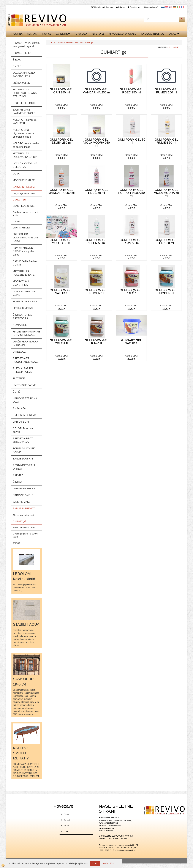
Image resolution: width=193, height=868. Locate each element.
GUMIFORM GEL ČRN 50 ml (167, 241)
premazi (17, 221)
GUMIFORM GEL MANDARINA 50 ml (61, 191)
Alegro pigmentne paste (24, 194)
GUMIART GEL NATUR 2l (131, 342)
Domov (52, 42)
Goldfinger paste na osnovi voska (25, 214)
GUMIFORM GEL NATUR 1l (62, 292)
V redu (95, 863)
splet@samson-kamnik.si (125, 850)
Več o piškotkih (110, 863)
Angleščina (171, 7)
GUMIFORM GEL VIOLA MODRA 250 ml (96, 143)
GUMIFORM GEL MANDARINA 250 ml (97, 91)
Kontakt (32, 34)
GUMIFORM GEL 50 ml (131, 141)
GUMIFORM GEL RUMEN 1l (97, 292)
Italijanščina (179, 7)
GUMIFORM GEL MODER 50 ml (62, 241)
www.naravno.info (107, 828)
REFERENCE (98, 34)
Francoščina (182, 7)
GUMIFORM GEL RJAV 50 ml (132, 241)
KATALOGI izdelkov (153, 34)
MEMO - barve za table (24, 206)
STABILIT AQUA (26, 624)
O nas (172, 34)
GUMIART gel (19, 200)
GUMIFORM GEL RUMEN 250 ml (167, 91)
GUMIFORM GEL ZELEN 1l (62, 342)
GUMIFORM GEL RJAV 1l (97, 342)
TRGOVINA (17, 34)
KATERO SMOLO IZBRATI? (21, 753)
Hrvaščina (167, 7)
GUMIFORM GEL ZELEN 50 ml (97, 241)
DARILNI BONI (63, 34)
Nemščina (175, 7)
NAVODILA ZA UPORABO (123, 34)
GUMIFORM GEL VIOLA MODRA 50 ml (167, 193)
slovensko (163, 7)
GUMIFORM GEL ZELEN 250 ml (62, 141)
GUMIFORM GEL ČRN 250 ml (62, 91)
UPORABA (81, 34)
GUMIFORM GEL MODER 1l (167, 292)
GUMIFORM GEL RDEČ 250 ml (132, 91)
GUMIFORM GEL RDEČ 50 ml (97, 191)
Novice (47, 34)
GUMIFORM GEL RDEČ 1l (132, 292)
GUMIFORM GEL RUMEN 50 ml (167, 141)
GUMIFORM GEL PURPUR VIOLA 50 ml (131, 193)
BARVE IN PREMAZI (68, 42)
